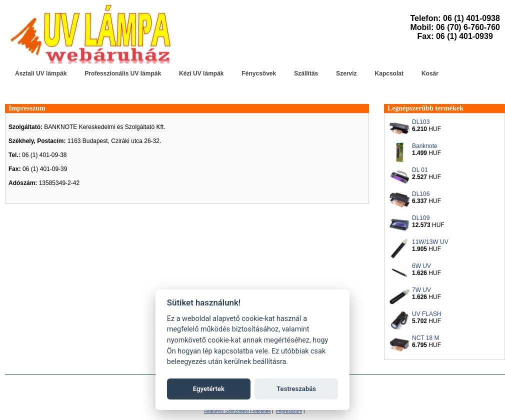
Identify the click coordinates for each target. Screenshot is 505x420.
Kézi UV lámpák (201, 73)
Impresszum (27, 108)
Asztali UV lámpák (41, 73)
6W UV (421, 266)
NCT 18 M (425, 338)
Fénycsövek (259, 73)
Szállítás (306, 73)
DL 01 (420, 170)
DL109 (421, 218)
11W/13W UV (430, 242)
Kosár (430, 73)
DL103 (421, 122)
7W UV (421, 290)
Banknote (425, 146)
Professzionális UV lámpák (123, 73)
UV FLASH (427, 314)
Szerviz (346, 73)
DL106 (421, 194)
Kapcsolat (389, 73)
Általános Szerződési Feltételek (237, 411)
